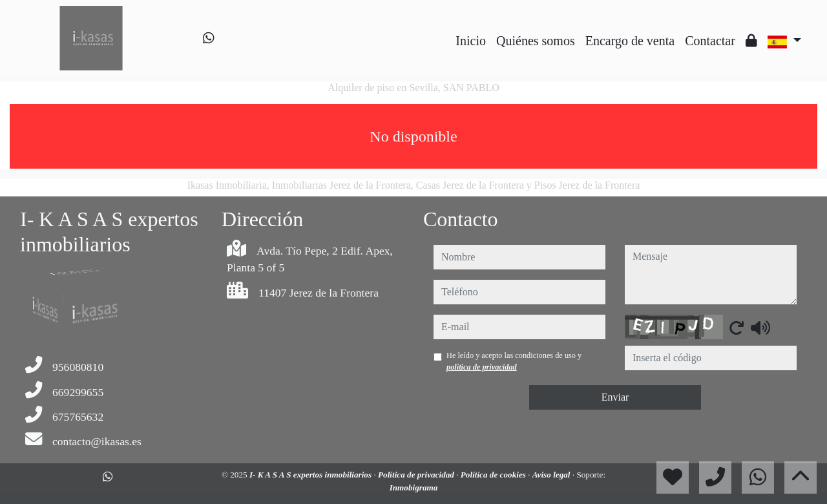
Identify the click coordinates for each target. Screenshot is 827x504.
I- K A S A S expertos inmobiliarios (312, 475)
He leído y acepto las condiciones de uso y (514, 361)
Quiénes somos (536, 41)
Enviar (615, 397)
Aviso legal (552, 475)
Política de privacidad (417, 475)
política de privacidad (482, 367)
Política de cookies (494, 475)
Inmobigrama (414, 488)
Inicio (471, 41)
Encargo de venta (630, 41)
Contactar (710, 41)
